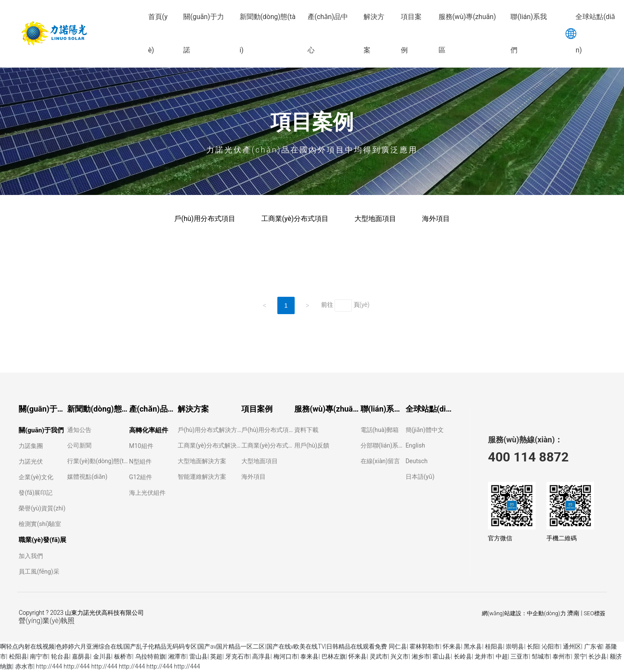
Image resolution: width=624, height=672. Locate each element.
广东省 (593, 646)
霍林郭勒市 (425, 646)
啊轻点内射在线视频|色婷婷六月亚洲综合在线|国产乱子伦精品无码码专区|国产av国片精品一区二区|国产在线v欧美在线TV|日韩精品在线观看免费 (193, 646)
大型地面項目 (375, 219)
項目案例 (312, 122)
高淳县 (261, 656)
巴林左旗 (334, 656)
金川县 (102, 656)
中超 (502, 656)
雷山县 (198, 656)
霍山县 (442, 656)
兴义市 (400, 656)
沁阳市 (551, 646)
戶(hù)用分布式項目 (205, 219)
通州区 (572, 646)
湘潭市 (177, 656)
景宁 (580, 656)
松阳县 (18, 656)
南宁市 (39, 656)
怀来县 (452, 646)
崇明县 (515, 646)
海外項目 (436, 219)
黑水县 (473, 646)
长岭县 (463, 656)
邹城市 (541, 656)
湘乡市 (421, 656)
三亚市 (520, 656)
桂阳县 (494, 646)
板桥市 (123, 656)
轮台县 (60, 656)
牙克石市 (237, 656)
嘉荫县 (81, 656)
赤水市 (24, 666)
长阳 (533, 646)
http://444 (49, 666)
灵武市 (379, 656)
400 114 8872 (528, 457)
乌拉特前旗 (150, 656)
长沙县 (598, 656)
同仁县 (398, 646)
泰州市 (562, 656)
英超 (216, 656)
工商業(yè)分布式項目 (295, 219)
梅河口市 (286, 656)
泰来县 (309, 656)
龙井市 (484, 656)
